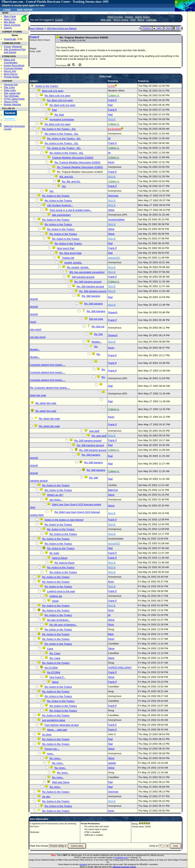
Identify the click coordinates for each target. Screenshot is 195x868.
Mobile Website (12, 105)
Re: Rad (59, 115)
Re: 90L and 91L (71, 181)
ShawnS (113, 312)
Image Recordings (14, 65)
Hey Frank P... (57, 677)
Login (7, 10)
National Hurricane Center (124, 867)
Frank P (35, 37)
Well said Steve (61, 782)
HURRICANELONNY (120, 667)
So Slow (47, 734)
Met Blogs (9, 22)
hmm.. (51, 754)
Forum (8, 46)
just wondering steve (54, 720)
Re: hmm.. (55, 758)
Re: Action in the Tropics (56, 196)
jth (109, 138)
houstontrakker (116, 219)
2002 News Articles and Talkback (62, 28)
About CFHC (11, 102)
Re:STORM (51, 668)
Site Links (9, 87)
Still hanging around (83, 277)
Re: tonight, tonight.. (78, 267)
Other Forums (115, 17)
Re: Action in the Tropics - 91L (59, 129)
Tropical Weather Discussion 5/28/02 (73, 158)
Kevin (111, 162)
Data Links (10, 90)
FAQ (133, 20)
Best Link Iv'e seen (53, 91)
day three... (56, 500)
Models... (97, 342)
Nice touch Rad (66, 248)
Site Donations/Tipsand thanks (15, 51)
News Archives (12, 25)
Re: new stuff (99, 436)
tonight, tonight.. (73, 263)
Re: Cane (55, 653)
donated (83, 864)
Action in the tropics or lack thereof (64, 520)
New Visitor (25, 10)
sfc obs (46, 797)
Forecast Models (13, 68)
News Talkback (37, 28)
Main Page (10, 16)
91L (64, 186)
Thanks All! (68, 258)
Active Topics (142, 17)
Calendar (151, 20)
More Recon (11, 74)
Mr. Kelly (54, 553)
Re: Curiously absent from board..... (50, 388)
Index (157, 28)
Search (8, 28)
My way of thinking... (59, 620)
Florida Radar (12, 77)
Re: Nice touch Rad (70, 253)
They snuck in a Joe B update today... (71, 210)
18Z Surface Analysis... (60, 205)
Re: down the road (46, 403)
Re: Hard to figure (64, 563)
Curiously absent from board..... (48, 365)
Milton (110, 13)
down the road (38, 395)
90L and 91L (66, 177)
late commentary (61, 215)
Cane (50, 649)
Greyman (113, 196)
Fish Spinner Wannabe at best (62, 725)
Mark (111, 634)
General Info (11, 84)
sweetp (112, 763)
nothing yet (56, 596)
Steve (111, 210)
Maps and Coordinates (11, 61)
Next (167, 28)
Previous (145, 28)
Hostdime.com (121, 858)
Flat (176, 28)
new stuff (94, 431)
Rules (141, 20)
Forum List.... (52, 749)
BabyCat (113, 490)
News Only (10, 19)
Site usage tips (12, 93)
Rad (110, 105)
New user (106, 20)
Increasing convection (62, 119)
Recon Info (10, 71)
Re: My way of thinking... (63, 625)
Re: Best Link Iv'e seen (58, 96)
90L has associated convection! (87, 272)
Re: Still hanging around (88, 282)
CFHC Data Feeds (14, 99)
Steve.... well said (57, 730)
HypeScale (10, 39)
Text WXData (11, 96)
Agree (55, 601)
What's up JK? (55, 495)
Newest (17, 46)
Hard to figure (60, 558)
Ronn (111, 582)
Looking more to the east (61, 591)
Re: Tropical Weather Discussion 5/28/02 (77, 162)
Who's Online (121, 20)
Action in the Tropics (47, 86)
